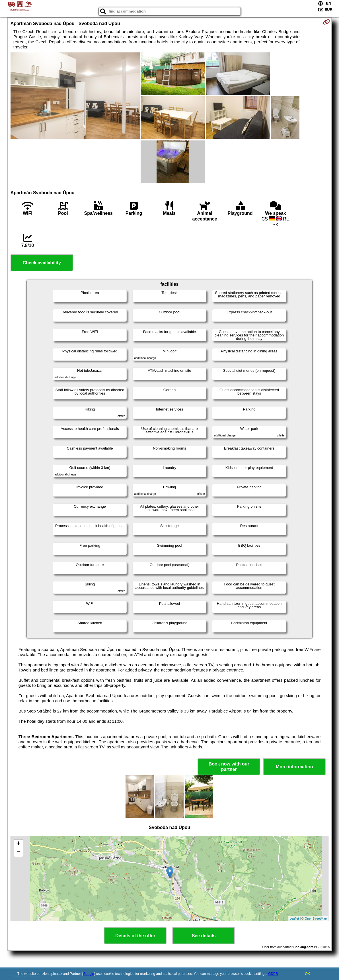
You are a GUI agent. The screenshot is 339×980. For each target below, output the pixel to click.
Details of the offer (135, 936)
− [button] (19, 852)
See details (204, 936)
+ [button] (19, 844)
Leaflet (294, 918)
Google (89, 974)
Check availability (42, 263)
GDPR (273, 974)
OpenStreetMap (316, 918)
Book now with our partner (229, 767)
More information (294, 767)
